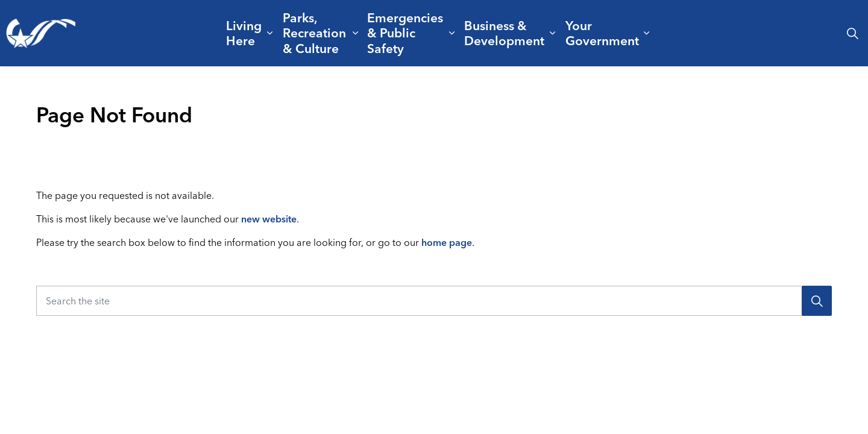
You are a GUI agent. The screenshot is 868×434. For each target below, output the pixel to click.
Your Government (602, 33)
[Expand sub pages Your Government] (646, 33)
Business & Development (504, 33)
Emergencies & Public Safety (405, 33)
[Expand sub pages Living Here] (270, 33)
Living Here (244, 33)
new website (269, 219)
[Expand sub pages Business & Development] (553, 33)
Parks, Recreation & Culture (314, 33)
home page (447, 242)
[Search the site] (434, 301)
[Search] (817, 301)
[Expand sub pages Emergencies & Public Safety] (452, 33)
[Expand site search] (852, 33)
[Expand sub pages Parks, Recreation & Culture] (355, 33)
